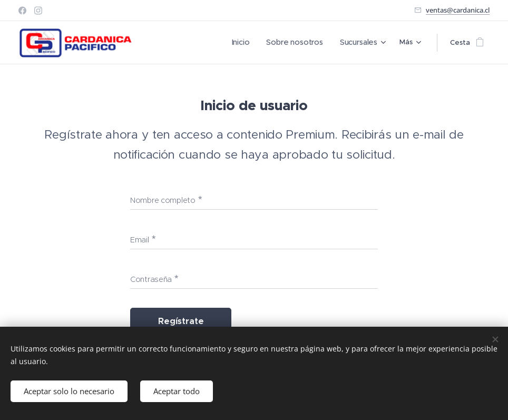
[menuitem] (168, 43)
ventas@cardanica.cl (458, 10)
